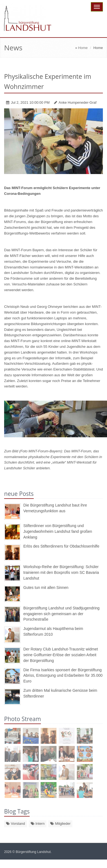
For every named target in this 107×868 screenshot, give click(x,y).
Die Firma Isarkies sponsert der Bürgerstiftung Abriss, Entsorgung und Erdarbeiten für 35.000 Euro (63, 676)
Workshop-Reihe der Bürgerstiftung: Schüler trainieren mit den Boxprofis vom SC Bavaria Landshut (61, 572)
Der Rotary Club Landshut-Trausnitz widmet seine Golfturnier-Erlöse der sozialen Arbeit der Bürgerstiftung (61, 655)
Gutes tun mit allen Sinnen (46, 588)
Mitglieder (60, 824)
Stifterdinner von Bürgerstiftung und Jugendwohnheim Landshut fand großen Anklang (58, 531)
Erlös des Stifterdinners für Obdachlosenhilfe (61, 546)
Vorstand (16, 824)
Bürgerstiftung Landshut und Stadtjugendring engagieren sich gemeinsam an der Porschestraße (61, 614)
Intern (38, 824)
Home (83, 48)
